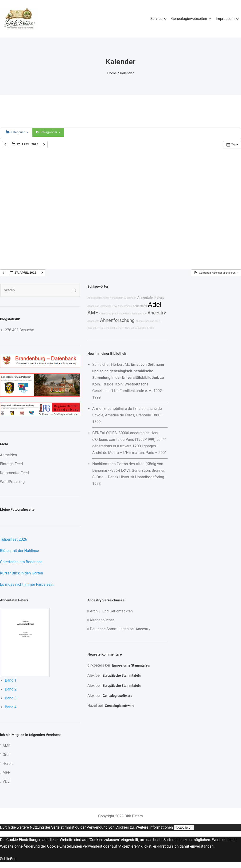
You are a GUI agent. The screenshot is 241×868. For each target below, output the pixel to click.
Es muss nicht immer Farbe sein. (27, 584)
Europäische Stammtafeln (131, 665)
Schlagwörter (48, 132)
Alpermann (130, 298)
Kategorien (17, 132)
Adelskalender (116, 328)
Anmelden (8, 455)
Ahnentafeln (116, 298)
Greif (7, 755)
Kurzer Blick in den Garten (21, 573)
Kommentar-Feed (14, 473)
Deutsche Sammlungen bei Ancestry (120, 629)
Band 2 (11, 689)
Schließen (8, 859)
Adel (155, 305)
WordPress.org (12, 482)
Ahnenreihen (125, 306)
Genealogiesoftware (117, 696)
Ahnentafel (140, 306)
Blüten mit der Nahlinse (19, 551)
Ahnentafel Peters (151, 298)
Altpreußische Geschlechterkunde (128, 314)
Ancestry (157, 313)
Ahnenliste (93, 321)
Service (156, 19)
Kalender (127, 73)
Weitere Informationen (154, 827)
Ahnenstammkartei (135, 328)
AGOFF (151, 328)
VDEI (7, 781)
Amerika (103, 314)
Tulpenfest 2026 (14, 539)
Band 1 (11, 680)
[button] (216, 273)
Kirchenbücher (102, 620)
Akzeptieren (184, 828)
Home (112, 73)
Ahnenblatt (93, 306)
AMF (93, 313)
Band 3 (11, 698)
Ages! (106, 298)
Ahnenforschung (117, 320)
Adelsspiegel (95, 298)
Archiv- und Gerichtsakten (111, 611)
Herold (8, 764)
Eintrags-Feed (11, 464)
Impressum (225, 19)
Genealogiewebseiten (189, 19)
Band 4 (11, 707)
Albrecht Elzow (109, 306)
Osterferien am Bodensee (21, 562)
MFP (6, 772)
